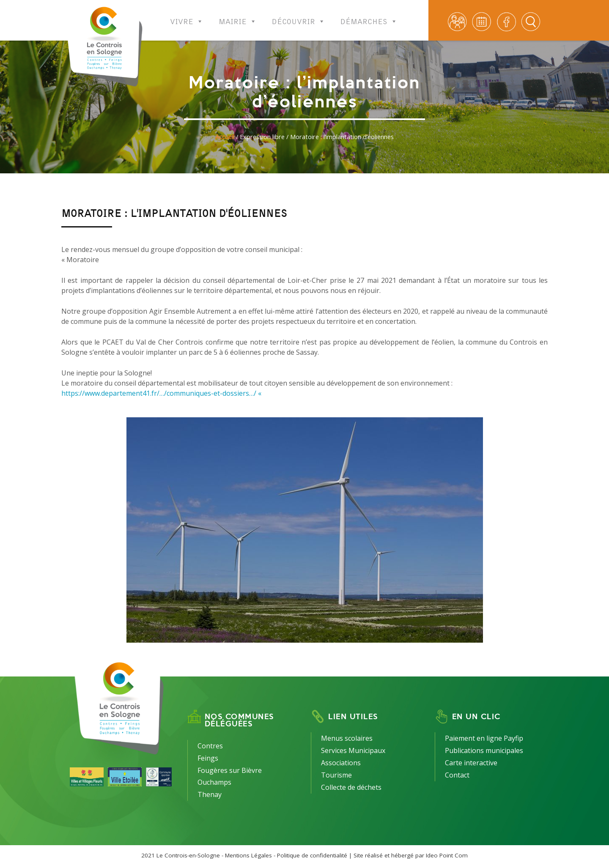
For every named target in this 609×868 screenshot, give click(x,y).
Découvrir (299, 16)
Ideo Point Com (447, 855)
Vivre (187, 16)
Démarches (369, 16)
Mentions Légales (248, 855)
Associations (341, 763)
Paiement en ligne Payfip (484, 738)
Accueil (225, 137)
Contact (457, 775)
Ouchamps (214, 782)
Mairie (238, 16)
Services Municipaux (353, 750)
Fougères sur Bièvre (230, 770)
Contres (210, 746)
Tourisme (336, 775)
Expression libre (262, 137)
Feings (208, 758)
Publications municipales (484, 750)
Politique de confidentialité (312, 855)
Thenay (210, 794)
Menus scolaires (347, 738)
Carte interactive (471, 763)
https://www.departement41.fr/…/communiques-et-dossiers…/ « (162, 393)
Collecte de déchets (351, 787)
